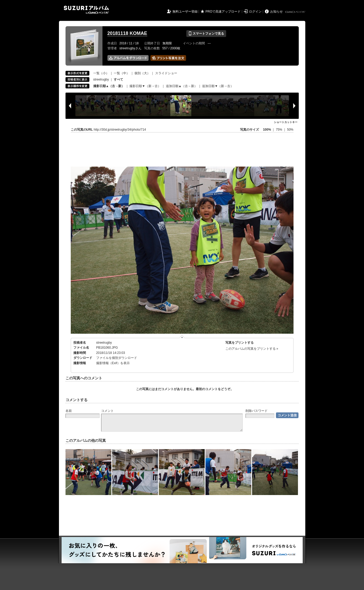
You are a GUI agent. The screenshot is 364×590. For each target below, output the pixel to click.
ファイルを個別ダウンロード (117, 358)
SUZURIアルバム (86, 10)
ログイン (255, 12)
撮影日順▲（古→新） (109, 86)
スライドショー (166, 73)
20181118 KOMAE (127, 33)
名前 (69, 411)
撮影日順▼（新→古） (145, 86)
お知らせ (276, 12)
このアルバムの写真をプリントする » (252, 349)
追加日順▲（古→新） (182, 86)
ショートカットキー (286, 122)
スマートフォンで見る (206, 34)
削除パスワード (257, 411)
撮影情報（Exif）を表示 (113, 363)
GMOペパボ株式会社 (296, 12)
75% (279, 130)
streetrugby (101, 79)
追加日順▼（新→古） (218, 86)
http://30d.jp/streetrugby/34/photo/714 (120, 130)
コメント (107, 411)
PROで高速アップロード (223, 12)
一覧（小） (101, 73)
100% (267, 130)
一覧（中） (122, 73)
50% (290, 130)
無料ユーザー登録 (185, 12)
